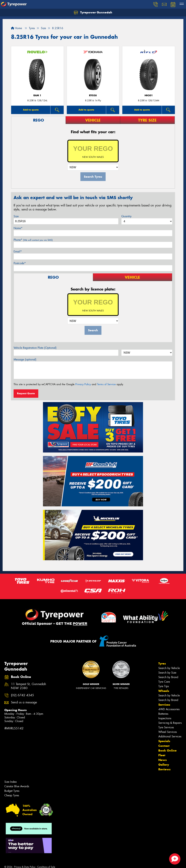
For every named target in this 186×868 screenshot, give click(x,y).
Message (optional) (25, 359)
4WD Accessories (169, 709)
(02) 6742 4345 (22, 695)
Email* (18, 252)
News (163, 760)
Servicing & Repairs (170, 723)
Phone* (33, 240)
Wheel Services (168, 732)
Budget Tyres (12, 791)
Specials (164, 741)
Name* (18, 228)
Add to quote (31, 110)
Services (164, 705)
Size (16, 216)
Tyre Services (166, 727)
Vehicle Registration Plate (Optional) (35, 348)
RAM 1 (37, 95)
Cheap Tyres (12, 795)
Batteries (163, 714)
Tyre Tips (164, 686)
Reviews (164, 769)
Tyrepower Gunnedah (93, 13)
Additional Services (170, 736)
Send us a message (24, 702)
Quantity (126, 216)
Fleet (162, 755)
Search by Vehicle (169, 668)
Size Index (11, 782)
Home (16, 28)
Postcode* (20, 263)
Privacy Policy (83, 384)
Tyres (162, 663)
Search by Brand (168, 677)
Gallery (164, 765)
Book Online (167, 750)
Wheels (164, 691)
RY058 (93, 95)
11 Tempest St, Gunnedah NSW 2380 (29, 686)
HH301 (149, 95)
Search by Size (167, 673)
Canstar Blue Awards (17, 786)
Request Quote (26, 393)
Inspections (165, 718)
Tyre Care (164, 682)
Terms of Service (106, 384)
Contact (164, 746)
